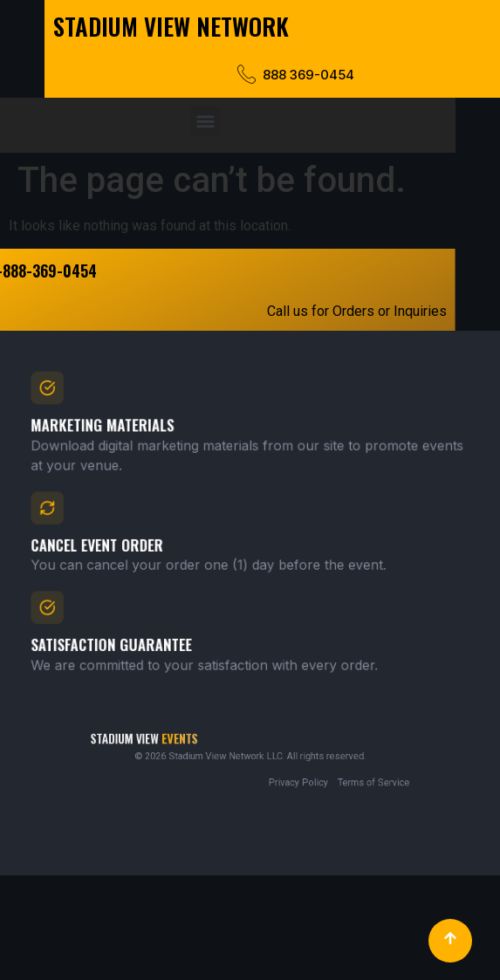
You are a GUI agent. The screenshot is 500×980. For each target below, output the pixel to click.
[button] (183, 121)
